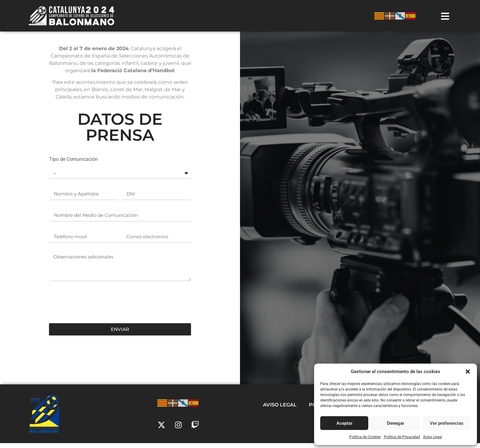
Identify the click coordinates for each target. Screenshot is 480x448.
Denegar (396, 423)
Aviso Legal (433, 437)
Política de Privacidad (402, 437)
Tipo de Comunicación (73, 164)
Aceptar (344, 423)
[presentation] (96, 307)
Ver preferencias (447, 423)
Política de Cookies (365, 437)
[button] (468, 372)
